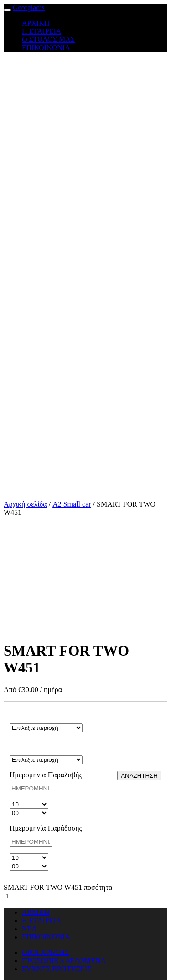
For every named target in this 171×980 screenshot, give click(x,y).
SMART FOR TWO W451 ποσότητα (58, 887)
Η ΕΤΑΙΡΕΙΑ (41, 921)
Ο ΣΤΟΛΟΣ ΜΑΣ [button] (48, 39)
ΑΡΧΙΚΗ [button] (36, 23)
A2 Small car (72, 504)
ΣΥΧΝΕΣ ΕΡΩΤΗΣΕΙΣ (57, 969)
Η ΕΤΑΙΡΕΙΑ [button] (41, 31)
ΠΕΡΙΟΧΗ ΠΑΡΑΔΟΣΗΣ (31, 747)
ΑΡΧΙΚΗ (36, 912)
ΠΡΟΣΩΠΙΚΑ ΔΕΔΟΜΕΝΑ (64, 961)
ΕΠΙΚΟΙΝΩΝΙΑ (46, 937)
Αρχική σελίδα (25, 504)
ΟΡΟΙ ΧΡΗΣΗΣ (46, 952)
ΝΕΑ (29, 929)
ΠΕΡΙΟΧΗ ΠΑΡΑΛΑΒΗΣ (32, 715)
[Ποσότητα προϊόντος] (44, 896)
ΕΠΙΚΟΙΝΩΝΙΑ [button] (46, 48)
